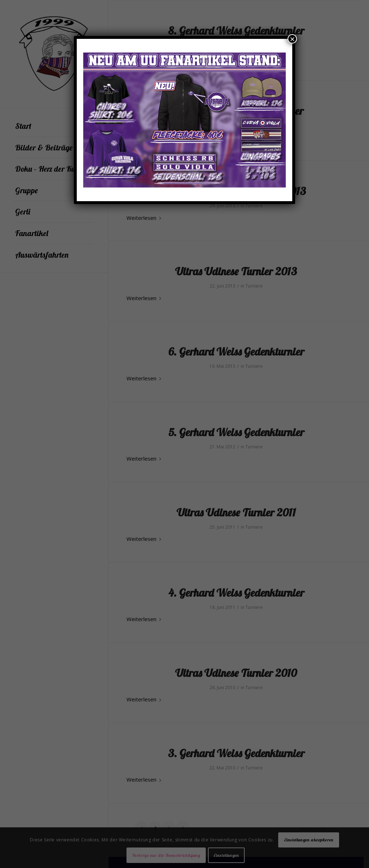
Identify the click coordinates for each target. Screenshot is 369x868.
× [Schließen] (292, 39)
